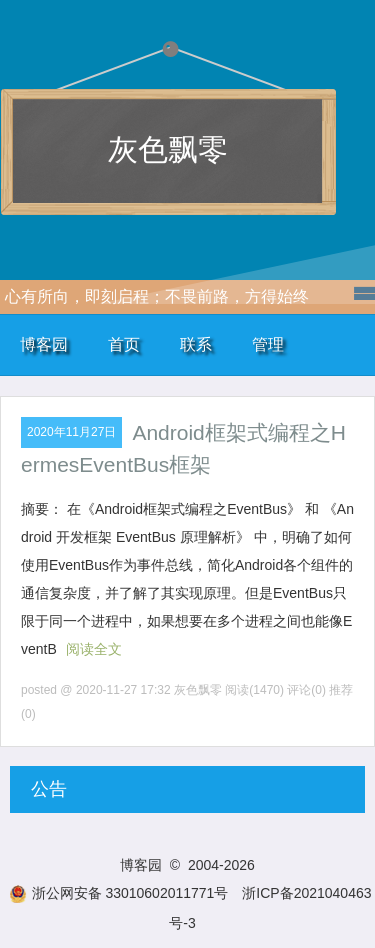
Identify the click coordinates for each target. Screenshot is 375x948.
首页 (124, 344)
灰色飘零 (168, 149)
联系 (196, 344)
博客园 (44, 344)
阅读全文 (94, 649)
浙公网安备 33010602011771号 (119, 893)
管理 (268, 344)
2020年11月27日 (71, 432)
